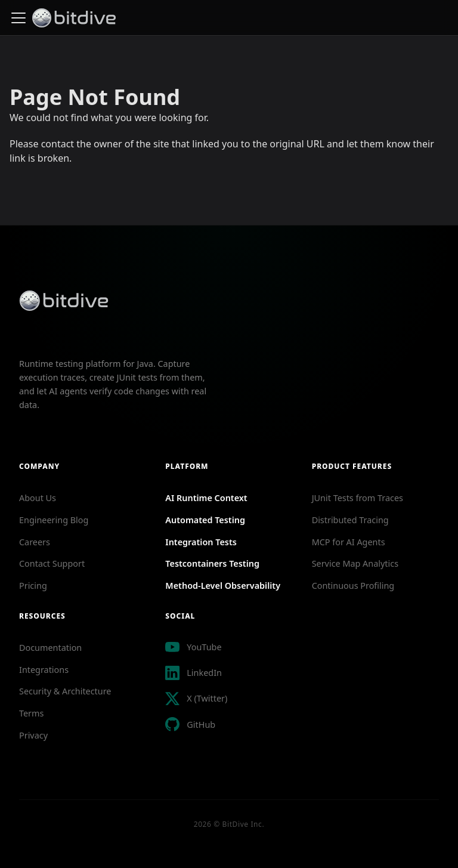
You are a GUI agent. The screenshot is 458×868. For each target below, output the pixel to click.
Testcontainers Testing (212, 563)
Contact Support (52, 563)
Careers (35, 542)
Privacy (33, 735)
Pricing (33, 586)
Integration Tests (201, 542)
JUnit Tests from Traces (358, 498)
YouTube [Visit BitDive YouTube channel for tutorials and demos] (204, 647)
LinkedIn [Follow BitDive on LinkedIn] (204, 673)
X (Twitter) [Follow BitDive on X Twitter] (207, 698)
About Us (38, 498)
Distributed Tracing (350, 520)
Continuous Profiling (353, 586)
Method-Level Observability (223, 586)
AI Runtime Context (206, 498)
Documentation (50, 648)
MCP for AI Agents (349, 542)
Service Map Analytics (355, 563)
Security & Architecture (65, 691)
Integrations (44, 670)
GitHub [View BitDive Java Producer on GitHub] (201, 725)
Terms (31, 713)
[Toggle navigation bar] (18, 18)
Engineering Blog (54, 520)
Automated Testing (205, 520)
